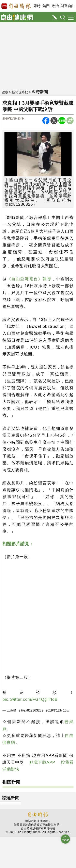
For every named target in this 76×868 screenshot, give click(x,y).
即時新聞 (40, 92)
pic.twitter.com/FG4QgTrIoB (30, 699)
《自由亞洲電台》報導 (29, 279)
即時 (37, 6)
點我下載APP (42, 762)
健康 (5, 92)
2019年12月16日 (58, 710)
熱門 (46, 6)
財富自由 (68, 6)
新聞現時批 (20, 92)
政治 (55, 6)
